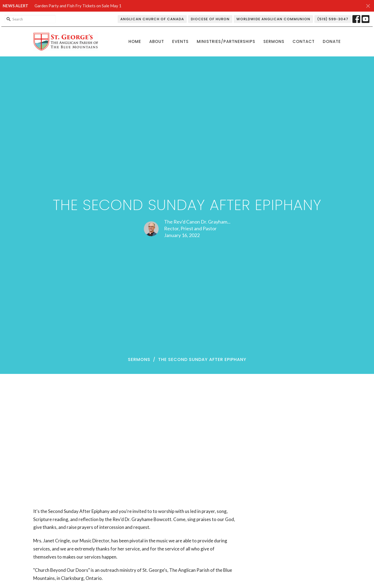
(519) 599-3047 (333, 19)
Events (180, 41)
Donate (332, 41)
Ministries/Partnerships (226, 41)
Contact (304, 41)
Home (135, 41)
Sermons (274, 41)
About (157, 41)
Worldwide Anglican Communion (273, 19)
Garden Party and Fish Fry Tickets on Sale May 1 (78, 6)
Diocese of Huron (210, 19)
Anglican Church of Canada (152, 19)
